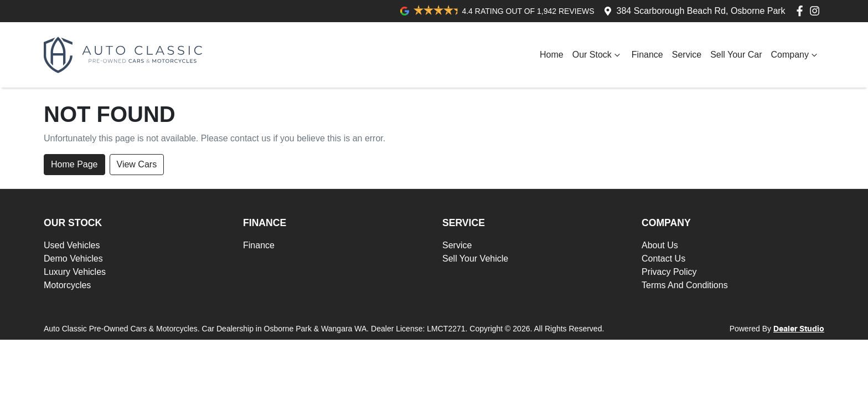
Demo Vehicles (73, 259)
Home (552, 55)
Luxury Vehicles (75, 272)
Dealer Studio (799, 329)
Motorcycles (67, 285)
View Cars (137, 164)
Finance (647, 55)
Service (687, 55)
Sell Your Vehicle (475, 259)
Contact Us (663, 259)
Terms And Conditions (685, 285)
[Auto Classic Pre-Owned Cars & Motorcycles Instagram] (817, 11)
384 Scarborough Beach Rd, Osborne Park (701, 11)
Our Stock (598, 55)
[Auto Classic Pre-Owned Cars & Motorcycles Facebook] (802, 11)
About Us (660, 245)
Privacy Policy (669, 272)
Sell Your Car (736, 55)
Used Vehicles (72, 245)
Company (795, 55)
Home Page (74, 164)
